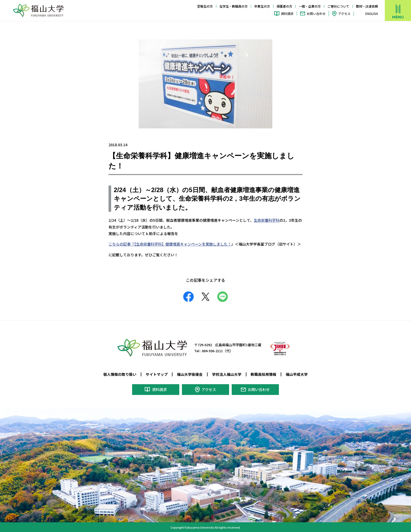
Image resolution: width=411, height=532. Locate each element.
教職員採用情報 (263, 374)
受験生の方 (205, 6)
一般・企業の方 (310, 6)
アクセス (344, 13)
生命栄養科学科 (267, 220)
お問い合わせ (316, 13)
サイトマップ (157, 374)
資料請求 (287, 13)
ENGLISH (372, 14)
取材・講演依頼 (367, 6)
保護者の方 (284, 6)
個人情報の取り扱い (120, 374)
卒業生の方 (262, 6)
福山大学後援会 (190, 374)
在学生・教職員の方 (234, 6)
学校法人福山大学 (227, 374)
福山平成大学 (297, 374)
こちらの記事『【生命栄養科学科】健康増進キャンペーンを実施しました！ (170, 244)
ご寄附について (338, 6)
